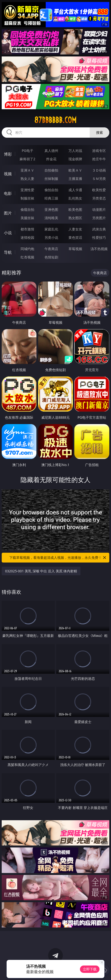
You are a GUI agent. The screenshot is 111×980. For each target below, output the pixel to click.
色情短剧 (51, 257)
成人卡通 (75, 190)
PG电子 (28, 151)
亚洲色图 (51, 209)
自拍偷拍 (51, 170)
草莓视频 (75, 249)
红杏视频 (27, 257)
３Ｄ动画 (99, 170)
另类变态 (99, 198)
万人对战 (75, 151)
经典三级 (51, 198)
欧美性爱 (99, 190)
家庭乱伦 (51, 229)
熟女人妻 (27, 179)
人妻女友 (75, 229)
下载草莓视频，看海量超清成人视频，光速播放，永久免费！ (58, 558)
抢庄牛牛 (99, 159)
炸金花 (51, 159)
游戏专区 (99, 151)
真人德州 (51, 151)
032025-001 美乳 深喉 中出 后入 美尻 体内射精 (41, 571)
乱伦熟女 (75, 198)
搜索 (100, 132)
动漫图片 (99, 209)
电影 (8, 193)
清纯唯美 (51, 218)
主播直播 (75, 179)
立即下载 (90, 969)
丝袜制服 (51, 179)
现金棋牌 (75, 159)
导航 (8, 252)
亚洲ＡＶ (27, 170)
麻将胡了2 (27, 159)
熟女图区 (75, 218)
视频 (8, 174)
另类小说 (51, 237)
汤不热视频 (99, 249)
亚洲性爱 (27, 190)
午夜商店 (51, 249)
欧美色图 (75, 209)
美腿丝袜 (27, 218)
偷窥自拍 (27, 209)
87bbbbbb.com (55, 120)
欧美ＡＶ (75, 170)
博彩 (8, 154)
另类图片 (99, 218)
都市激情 (27, 229)
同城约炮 (27, 249)
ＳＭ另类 (99, 179)
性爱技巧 (99, 237)
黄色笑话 (75, 237)
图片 (8, 213)
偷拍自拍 (51, 190)
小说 (8, 233)
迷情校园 (27, 237)
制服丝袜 (27, 198)
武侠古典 (99, 229)
